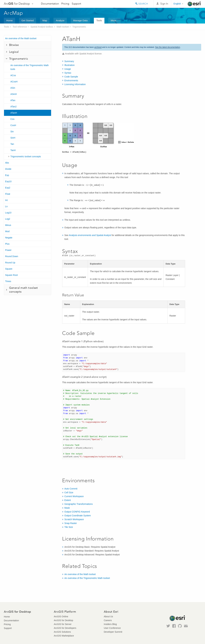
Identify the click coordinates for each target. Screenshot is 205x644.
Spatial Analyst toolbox (42, 27)
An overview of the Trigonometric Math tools (30, 67)
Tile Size (69, 527)
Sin (12, 132)
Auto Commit (71, 489)
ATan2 (14, 107)
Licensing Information (75, 84)
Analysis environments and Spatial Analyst (90, 235)
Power (8, 250)
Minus (8, 225)
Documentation (50, 4)
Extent (68, 500)
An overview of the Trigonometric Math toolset (87, 578)
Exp (7, 175)
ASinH (14, 94)
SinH (13, 138)
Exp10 (8, 181)
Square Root (11, 275)
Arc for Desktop (17, 4)
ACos (13, 75)
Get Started (28, 20)
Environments (71, 80)
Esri (194, 4)
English (177, 4)
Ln (6, 206)
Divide (8, 169)
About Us (108, 616)
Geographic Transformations (79, 504)
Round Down (12, 256)
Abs (7, 163)
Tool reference (20, 27)
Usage (68, 69)
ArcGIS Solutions (62, 632)
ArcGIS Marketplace (64, 636)
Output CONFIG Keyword (77, 512)
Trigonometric (79, 27)
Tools (99, 20)
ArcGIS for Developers (65, 628)
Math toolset (63, 27)
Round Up (10, 263)
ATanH (14, 113)
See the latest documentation (168, 47)
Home (9, 20)
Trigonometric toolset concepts (26, 156)
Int (6, 200)
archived (98, 47)
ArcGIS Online (61, 616)
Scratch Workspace (74, 519)
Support (76, 4)
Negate (9, 238)
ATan (13, 100)
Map (45, 20)
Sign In (164, 4)
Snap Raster (71, 523)
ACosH (14, 82)
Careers (108, 620)
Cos (12, 119)
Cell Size (69, 492)
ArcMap (14, 13)
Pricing (65, 4)
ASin (13, 88)
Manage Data (80, 20)
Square (9, 269)
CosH (13, 125)
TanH (13, 150)
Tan (12, 144)
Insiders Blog (110, 624)
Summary (69, 61)
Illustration (70, 65)
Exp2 (8, 188)
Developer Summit (113, 632)
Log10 (8, 213)
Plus (7, 244)
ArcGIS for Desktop (64, 620)
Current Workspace (74, 496)
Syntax (68, 73)
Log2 (8, 219)
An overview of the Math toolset (21, 38)
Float (8, 194)
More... (114, 20)
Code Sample (71, 77)
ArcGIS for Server (63, 624)
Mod (7, 231)
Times (8, 281)
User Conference (112, 628)
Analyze (60, 20)
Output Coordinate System (78, 516)
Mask (67, 508)
